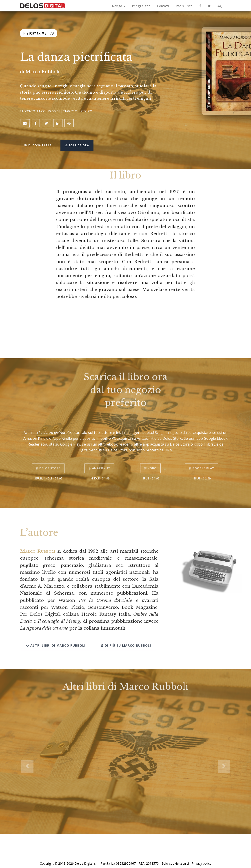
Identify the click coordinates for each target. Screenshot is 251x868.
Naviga (119, 6)
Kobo (151, 457)
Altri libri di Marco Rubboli (56, 633)
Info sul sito (184, 6)
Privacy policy (201, 860)
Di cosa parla (39, 143)
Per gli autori (141, 6)
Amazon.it (100, 457)
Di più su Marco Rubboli (125, 633)
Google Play (202, 457)
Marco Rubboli (42, 72)
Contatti (163, 6)
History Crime (35, 33)
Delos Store (49, 457)
